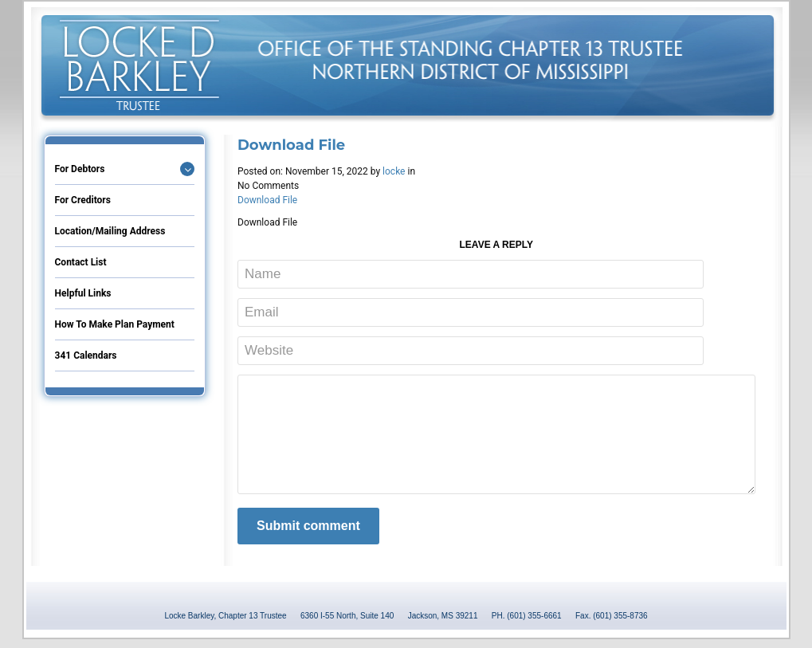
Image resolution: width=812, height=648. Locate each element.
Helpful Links (83, 293)
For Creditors (83, 200)
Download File (267, 200)
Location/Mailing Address (110, 231)
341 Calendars (86, 355)
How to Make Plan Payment (115, 324)
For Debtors (80, 169)
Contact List (81, 262)
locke (394, 171)
